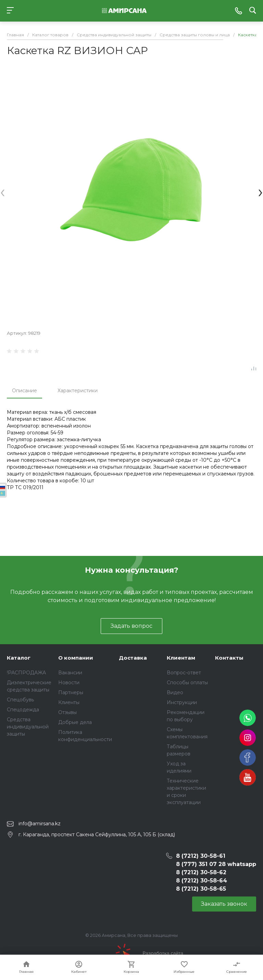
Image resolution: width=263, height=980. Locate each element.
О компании (76, 658)
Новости (69, 683)
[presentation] (3, 192)
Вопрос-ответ (184, 673)
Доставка (133, 658)
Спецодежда (23, 710)
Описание (24, 391)
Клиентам (181, 658)
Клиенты (69, 702)
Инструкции (182, 702)
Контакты (229, 658)
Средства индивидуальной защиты (28, 727)
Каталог (19, 658)
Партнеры (71, 692)
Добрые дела (75, 722)
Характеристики (78, 391)
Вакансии (70, 673)
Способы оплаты (187, 683)
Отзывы (67, 712)
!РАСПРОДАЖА (26, 673)
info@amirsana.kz (40, 824)
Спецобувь (20, 700)
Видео (175, 692)
